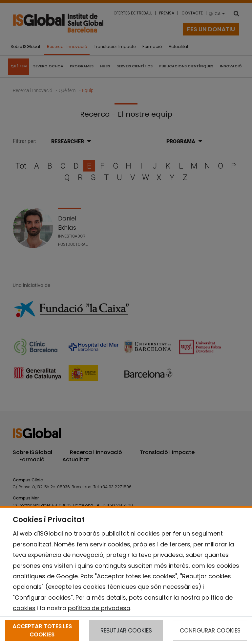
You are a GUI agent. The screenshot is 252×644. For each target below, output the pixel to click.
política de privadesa (99, 608)
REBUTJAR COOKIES (126, 631)
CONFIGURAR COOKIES (210, 631)
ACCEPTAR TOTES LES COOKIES (42, 630)
